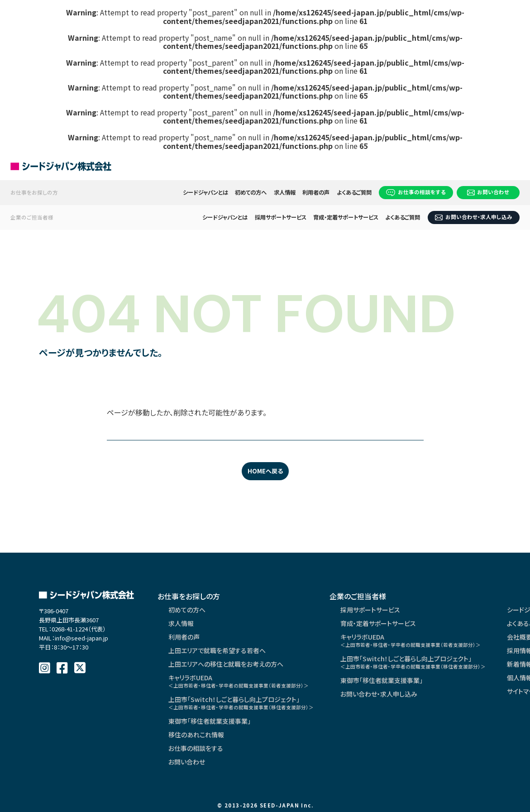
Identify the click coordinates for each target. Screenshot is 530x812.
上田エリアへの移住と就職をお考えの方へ (226, 664)
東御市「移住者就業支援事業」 (210, 721)
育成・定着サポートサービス (346, 217)
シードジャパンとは (205, 192)
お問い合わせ (488, 192)
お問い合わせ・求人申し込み (474, 217)
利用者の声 (316, 192)
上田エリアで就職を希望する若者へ (217, 650)
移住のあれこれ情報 (196, 735)
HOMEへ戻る (265, 471)
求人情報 (285, 192)
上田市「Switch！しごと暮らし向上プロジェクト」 (241, 703)
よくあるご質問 (354, 192)
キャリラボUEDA (239, 681)
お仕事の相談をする (416, 192)
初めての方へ (251, 192)
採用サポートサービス (281, 217)
